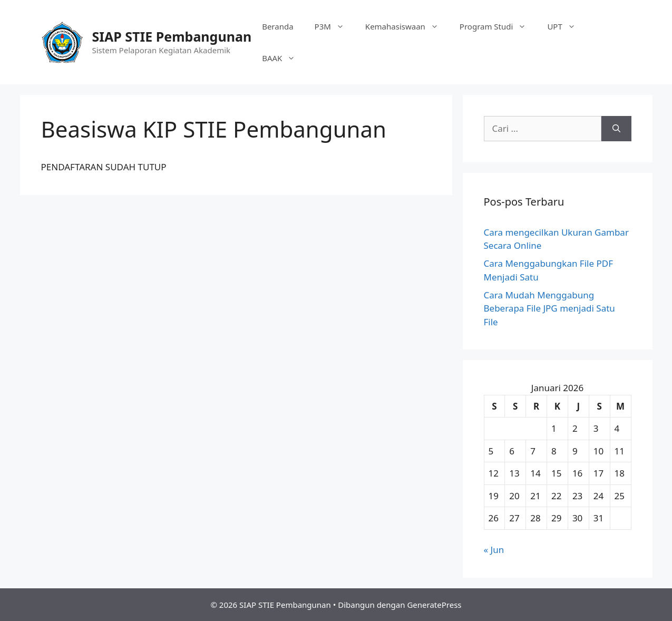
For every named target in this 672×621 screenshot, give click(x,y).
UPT (566, 26)
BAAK (284, 58)
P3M (335, 26)
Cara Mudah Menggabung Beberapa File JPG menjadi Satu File (549, 308)
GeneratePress (434, 605)
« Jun (494, 550)
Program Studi (498, 26)
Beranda (277, 26)
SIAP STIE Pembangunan (172, 36)
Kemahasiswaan (407, 26)
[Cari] (616, 129)
